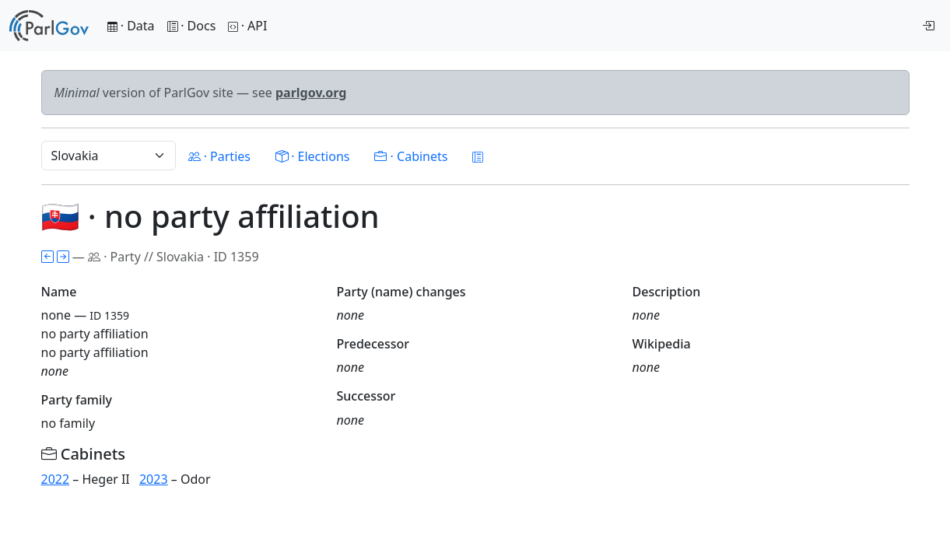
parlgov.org (311, 93)
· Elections (312, 156)
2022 (56, 479)
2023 (154, 479)
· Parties (219, 156)
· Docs (192, 26)
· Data (131, 26)
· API (247, 26)
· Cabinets (411, 156)
